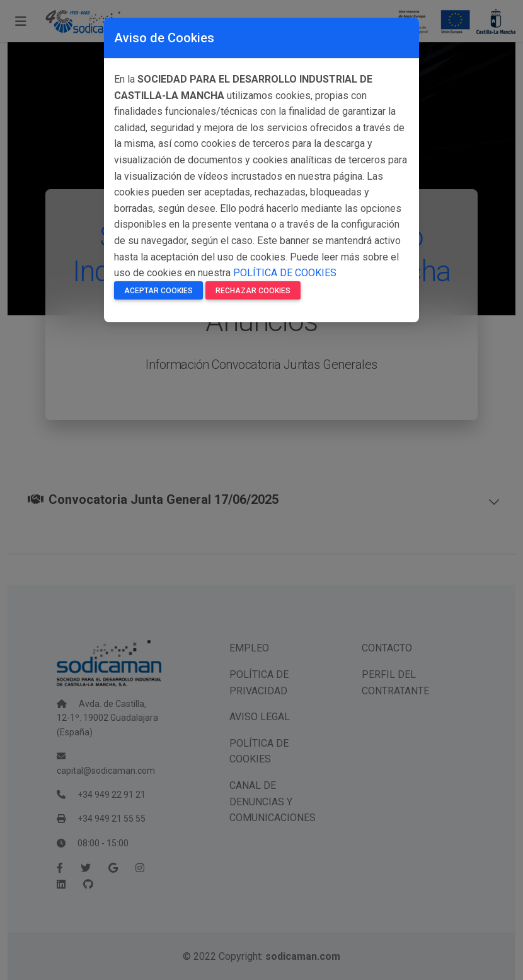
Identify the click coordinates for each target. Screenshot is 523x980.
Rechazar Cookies (253, 291)
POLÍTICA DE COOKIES (285, 273)
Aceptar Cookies (158, 291)
